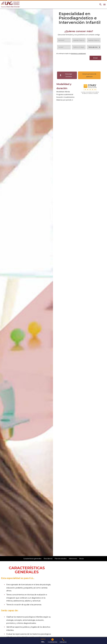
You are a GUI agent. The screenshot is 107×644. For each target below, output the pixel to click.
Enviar (95, 58)
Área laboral (48, 559)
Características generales (32, 559)
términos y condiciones (78, 53)
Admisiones (73, 559)
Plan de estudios (61, 559)
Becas (82, 559)
